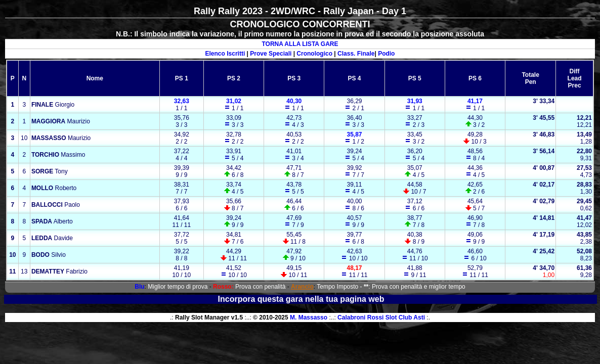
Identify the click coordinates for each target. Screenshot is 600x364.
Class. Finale (356, 54)
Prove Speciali (271, 54)
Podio (386, 54)
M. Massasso (309, 317)
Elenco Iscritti (225, 54)
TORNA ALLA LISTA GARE (300, 44)
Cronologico (314, 54)
